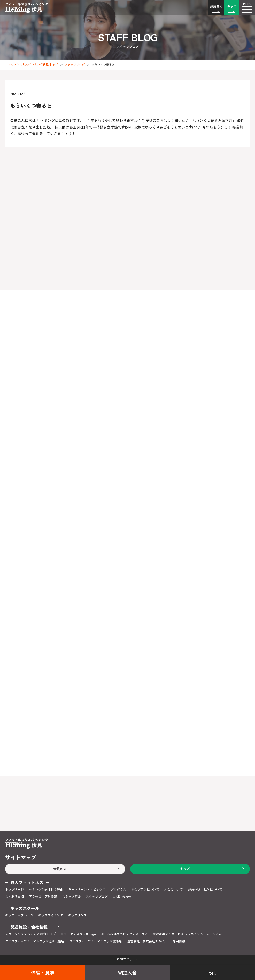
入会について (174, 889)
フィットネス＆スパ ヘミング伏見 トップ (32, 64)
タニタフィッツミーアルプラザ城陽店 (96, 941)
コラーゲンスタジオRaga (78, 934)
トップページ (14, 889)
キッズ (232, 6)
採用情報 (179, 941)
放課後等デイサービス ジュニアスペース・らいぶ (187, 934)
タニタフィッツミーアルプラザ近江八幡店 (35, 941)
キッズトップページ (19, 915)
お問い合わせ (122, 897)
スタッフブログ (75, 64)
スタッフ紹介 (71, 897)
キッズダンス (78, 915)
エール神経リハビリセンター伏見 (124, 934)
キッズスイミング (51, 915)
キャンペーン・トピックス (87, 889)
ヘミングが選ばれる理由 (46, 889)
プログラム (118, 889)
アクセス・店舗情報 (43, 897)
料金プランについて (145, 889)
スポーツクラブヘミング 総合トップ (30, 934)
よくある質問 (14, 897)
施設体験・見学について (205, 889)
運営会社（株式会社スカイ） (147, 941)
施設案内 (216, 6)
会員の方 (60, 869)
